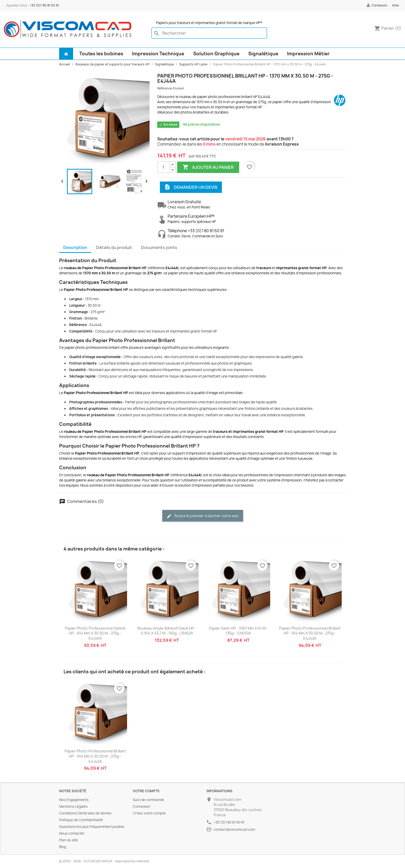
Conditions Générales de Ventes (85, 813)
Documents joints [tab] (159, 247)
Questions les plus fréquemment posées (92, 827)
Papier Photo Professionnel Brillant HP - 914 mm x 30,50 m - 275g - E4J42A (310, 633)
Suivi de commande (148, 800)
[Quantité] (163, 167)
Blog (63, 847)
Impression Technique (158, 54)
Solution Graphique (216, 54)
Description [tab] (75, 247)
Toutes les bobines (101, 54)
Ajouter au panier (208, 167)
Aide (395, 5)
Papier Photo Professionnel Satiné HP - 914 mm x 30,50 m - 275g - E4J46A (95, 633)
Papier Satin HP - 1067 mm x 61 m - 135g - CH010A (238, 631)
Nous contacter (72, 833)
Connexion (142, 806)
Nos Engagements (74, 800)
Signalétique (263, 54)
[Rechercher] (209, 33)
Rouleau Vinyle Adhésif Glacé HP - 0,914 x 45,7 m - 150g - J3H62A (167, 631)
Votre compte (146, 791)
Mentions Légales (73, 806)
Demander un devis (191, 187)
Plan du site (68, 840)
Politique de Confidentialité (81, 820)
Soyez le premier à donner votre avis (203, 516)
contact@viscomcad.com (234, 829)
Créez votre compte (149, 813)
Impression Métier (308, 54)
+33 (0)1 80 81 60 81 (44, 5)
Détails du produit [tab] (114, 247)
